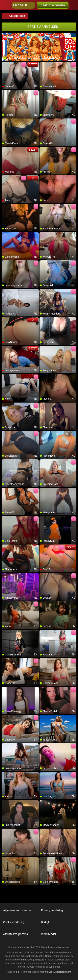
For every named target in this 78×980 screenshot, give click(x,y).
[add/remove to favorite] (5, 65)
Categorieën (15, 16)
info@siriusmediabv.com (58, 972)
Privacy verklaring (52, 910)
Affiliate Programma (16, 934)
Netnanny (40, 967)
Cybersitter (54, 967)
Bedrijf (45, 922)
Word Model (48, 934)
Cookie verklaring (14, 922)
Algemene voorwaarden (18, 910)
